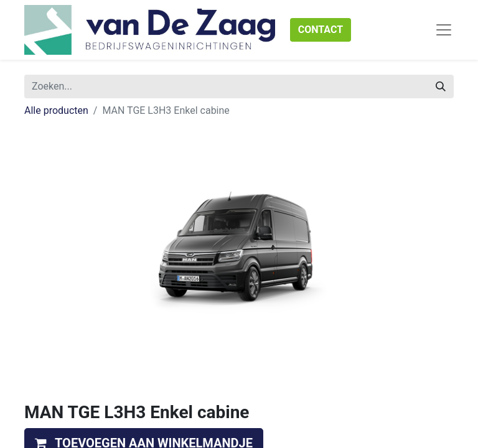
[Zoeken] (441, 86)
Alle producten (56, 110)
